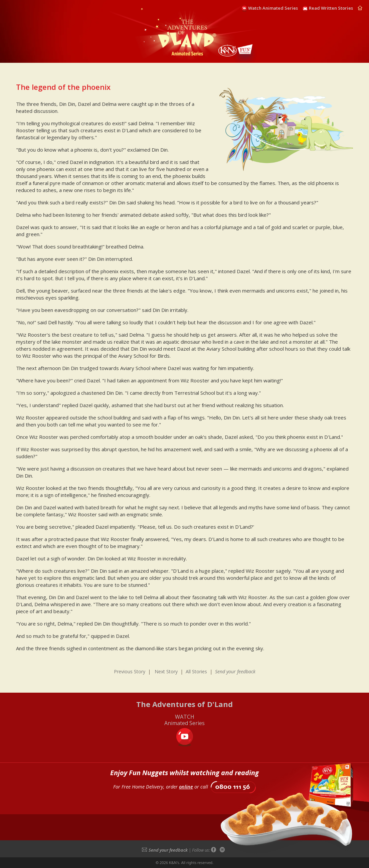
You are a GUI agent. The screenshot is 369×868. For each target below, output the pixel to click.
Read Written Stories (331, 8)
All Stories (196, 671)
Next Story (166, 671)
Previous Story (130, 671)
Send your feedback (165, 850)
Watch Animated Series (273, 8)
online (186, 787)
